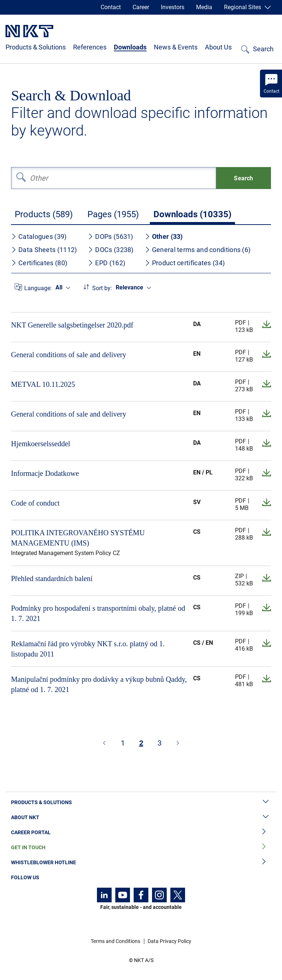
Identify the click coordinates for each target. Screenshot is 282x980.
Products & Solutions (36, 47)
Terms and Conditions (115, 941)
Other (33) (164, 236)
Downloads (130, 47)
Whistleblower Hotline (141, 863)
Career (141, 7)
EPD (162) (106, 263)
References (90, 47)
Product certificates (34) (185, 263)
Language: (38, 288)
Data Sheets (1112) (44, 250)
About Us (218, 47)
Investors (173, 7)
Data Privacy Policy (169, 941)
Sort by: (102, 288)
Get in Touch (141, 848)
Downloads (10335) (192, 214)
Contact (111, 7)
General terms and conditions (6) (198, 250)
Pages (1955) (113, 214)
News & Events (176, 47)
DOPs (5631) (110, 236)
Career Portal (141, 833)
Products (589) (44, 214)
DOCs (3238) (111, 250)
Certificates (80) (39, 263)
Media (204, 7)
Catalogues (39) (39, 236)
